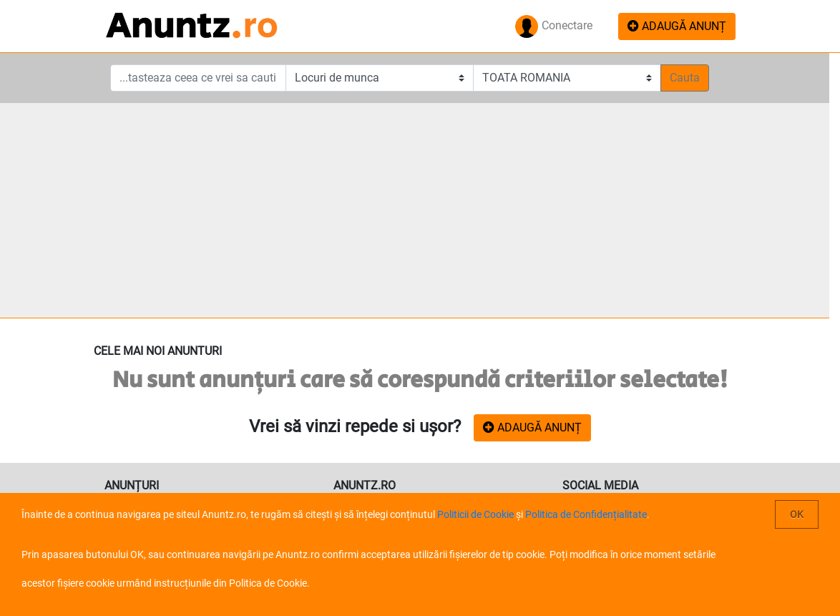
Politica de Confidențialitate (586, 514)
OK (797, 514)
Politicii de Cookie (475, 514)
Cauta (685, 78)
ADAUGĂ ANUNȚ (677, 26)
